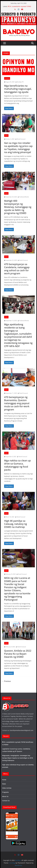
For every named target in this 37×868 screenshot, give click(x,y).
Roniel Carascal (21, 139)
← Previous (6, 681)
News (6, 136)
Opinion (7, 78)
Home (4, 780)
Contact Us (6, 801)
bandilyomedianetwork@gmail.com (22, 730)
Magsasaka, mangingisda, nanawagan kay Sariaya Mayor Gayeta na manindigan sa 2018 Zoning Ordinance (18, 758)
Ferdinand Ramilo (24, 197)
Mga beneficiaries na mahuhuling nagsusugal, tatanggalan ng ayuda (18, 89)
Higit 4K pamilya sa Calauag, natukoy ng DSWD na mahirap (15, 524)
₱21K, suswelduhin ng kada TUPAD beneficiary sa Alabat (19, 7)
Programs (5, 792)
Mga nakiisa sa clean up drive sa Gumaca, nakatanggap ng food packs (17, 465)
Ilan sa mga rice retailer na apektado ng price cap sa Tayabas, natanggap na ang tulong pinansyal (18, 148)
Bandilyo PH (20, 82)
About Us (5, 796)
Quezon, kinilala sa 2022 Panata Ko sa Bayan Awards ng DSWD (18, 654)
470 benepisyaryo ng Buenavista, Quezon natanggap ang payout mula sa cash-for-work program (17, 403)
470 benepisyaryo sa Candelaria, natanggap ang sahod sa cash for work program (17, 269)
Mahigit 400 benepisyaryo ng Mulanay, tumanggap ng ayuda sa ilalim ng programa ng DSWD (18, 207)
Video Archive (7, 788)
